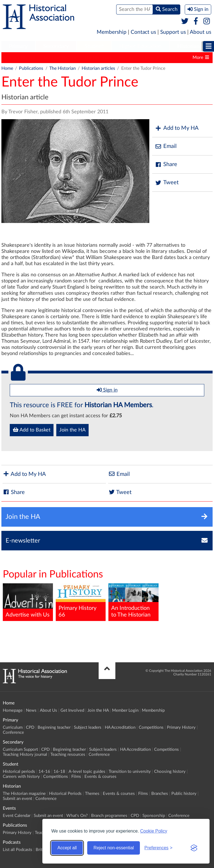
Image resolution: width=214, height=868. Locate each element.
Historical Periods (65, 794)
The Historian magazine (24, 794)
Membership (112, 32)
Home (7, 68)
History (127, 57)
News (31, 710)
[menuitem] (18, 47)
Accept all (67, 848)
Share (166, 165)
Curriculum (13, 727)
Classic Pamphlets (160, 57)
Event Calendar (17, 816)
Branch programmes (109, 816)
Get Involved (72, 710)
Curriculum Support (20, 750)
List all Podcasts (18, 850)
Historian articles (98, 68)
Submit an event (17, 799)
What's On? (77, 816)
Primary (18, 46)
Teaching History (60, 57)
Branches (160, 794)
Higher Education (140, 46)
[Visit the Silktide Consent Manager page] (194, 848)
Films (76, 777)
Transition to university (130, 772)
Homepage (13, 710)
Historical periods (19, 772)
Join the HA (72, 430)
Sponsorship (154, 816)
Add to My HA (177, 128)
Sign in (107, 390)
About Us (48, 710)
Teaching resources (68, 755)
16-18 (59, 772)
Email (166, 146)
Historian (188, 46)
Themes (92, 794)
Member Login (125, 710)
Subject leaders (88, 727)
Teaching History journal (25, 755)
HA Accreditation (120, 727)
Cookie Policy (154, 831)
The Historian (98, 57)
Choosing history (170, 772)
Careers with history (21, 777)
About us (200, 32)
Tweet (167, 183)
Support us (173, 32)
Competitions (151, 727)
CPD (30, 727)
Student (94, 46)
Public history (184, 794)
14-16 (44, 772)
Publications (31, 68)
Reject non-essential (114, 848)
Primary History (20, 57)
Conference (13, 732)
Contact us (143, 32)
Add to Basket (32, 430)
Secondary (56, 46)
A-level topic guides (87, 772)
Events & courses (100, 777)
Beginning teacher (54, 727)
